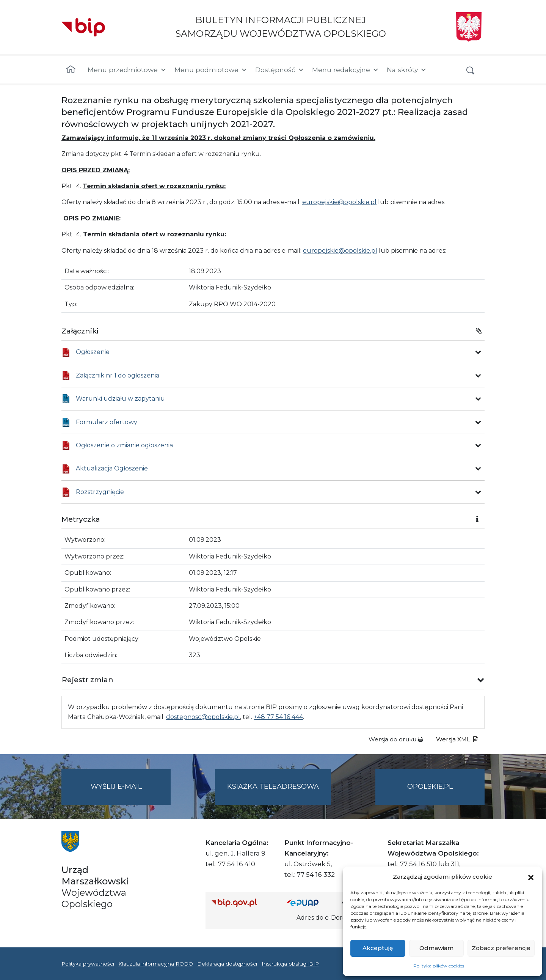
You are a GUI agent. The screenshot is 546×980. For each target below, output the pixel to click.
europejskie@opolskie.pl (339, 202)
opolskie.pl (430, 787)
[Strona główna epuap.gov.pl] (311, 902)
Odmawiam (436, 948)
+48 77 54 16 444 (278, 717)
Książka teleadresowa (273, 787)
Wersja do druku (396, 739)
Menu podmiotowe (211, 70)
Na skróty (407, 70)
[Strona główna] (71, 70)
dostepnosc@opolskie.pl (203, 717)
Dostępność (280, 70)
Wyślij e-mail (131, 793)
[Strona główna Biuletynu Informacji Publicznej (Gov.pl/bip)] (243, 902)
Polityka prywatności (88, 964)
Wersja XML (457, 739)
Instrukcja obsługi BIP (290, 964)
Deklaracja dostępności (227, 964)
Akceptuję (378, 948)
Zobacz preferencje (501, 948)
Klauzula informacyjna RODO (156, 964)
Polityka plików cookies (439, 966)
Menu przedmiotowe (127, 70)
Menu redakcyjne (346, 70)
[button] (531, 877)
